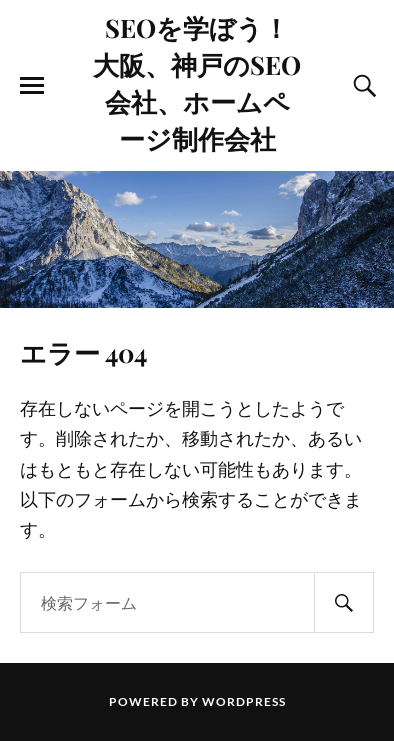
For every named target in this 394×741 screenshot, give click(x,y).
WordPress (244, 701)
